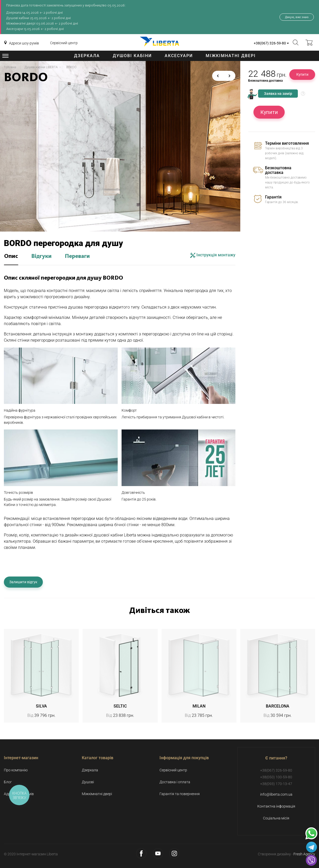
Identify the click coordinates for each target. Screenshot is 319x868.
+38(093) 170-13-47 (276, 784)
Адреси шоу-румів (24, 43)
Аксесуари (179, 56)
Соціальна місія (276, 818)
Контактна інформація (276, 806)
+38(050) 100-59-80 (276, 777)
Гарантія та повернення (180, 794)
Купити (302, 74)
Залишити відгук (23, 582)
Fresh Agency (304, 854)
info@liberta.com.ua (276, 794)
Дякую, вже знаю (297, 17)
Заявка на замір (278, 94)
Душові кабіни (132, 56)
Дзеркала (87, 56)
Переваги (77, 256)
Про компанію (16, 770)
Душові (88, 782)
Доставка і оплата (175, 782)
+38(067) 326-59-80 (270, 43)
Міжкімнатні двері (231, 56)
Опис (11, 256)
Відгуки (41, 256)
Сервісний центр (64, 43)
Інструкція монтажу (213, 255)
